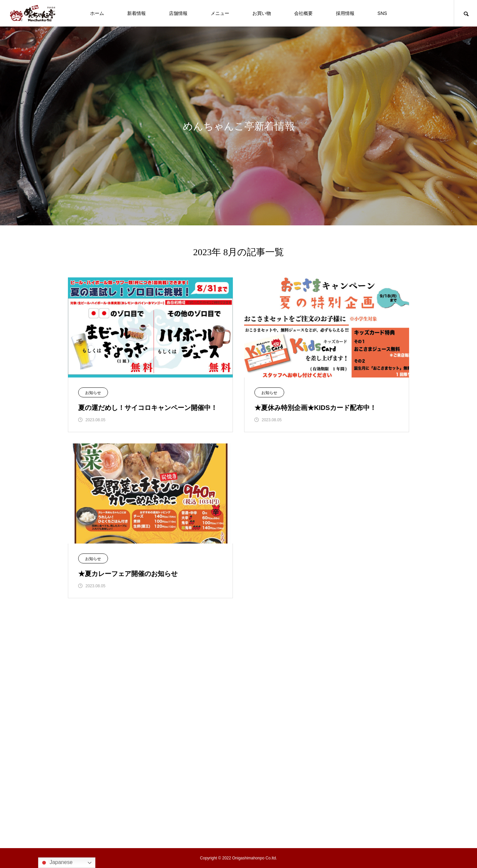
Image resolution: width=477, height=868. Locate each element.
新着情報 (136, 13)
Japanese (56, 863)
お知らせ (93, 393)
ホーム (97, 13)
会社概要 (303, 13)
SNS (382, 13)
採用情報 (345, 13)
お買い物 (262, 13)
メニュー (220, 13)
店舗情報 (178, 13)
